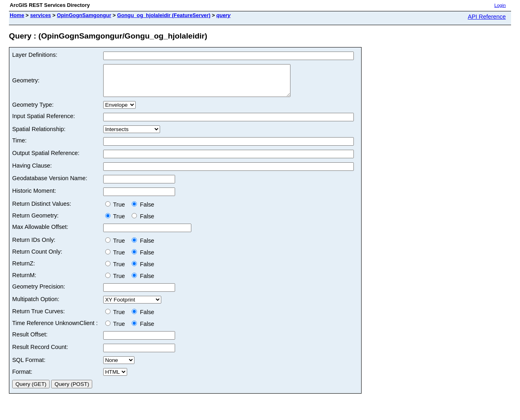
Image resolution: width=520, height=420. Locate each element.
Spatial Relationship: (39, 135)
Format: (22, 378)
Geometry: (26, 84)
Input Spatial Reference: (43, 122)
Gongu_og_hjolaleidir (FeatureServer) (164, 15)
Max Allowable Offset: (40, 233)
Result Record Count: (40, 353)
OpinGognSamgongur (84, 15)
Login (500, 5)
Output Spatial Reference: (46, 159)
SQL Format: (29, 366)
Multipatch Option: (36, 305)
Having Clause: (32, 172)
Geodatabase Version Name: (50, 184)
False (143, 211)
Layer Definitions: (35, 55)
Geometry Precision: (39, 293)
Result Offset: (30, 340)
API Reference (487, 17)
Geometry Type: (33, 111)
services (40, 15)
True (117, 211)
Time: (19, 146)
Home (17, 15)
